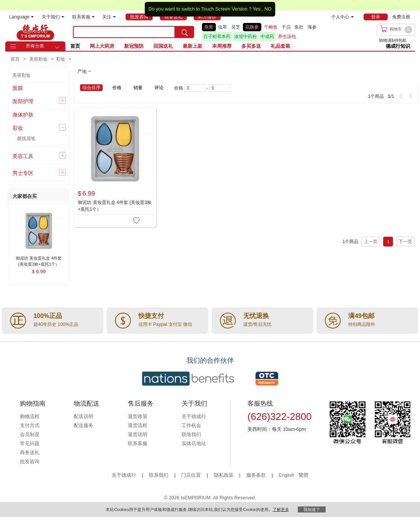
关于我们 (53, 17)
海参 (312, 27)
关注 (109, 17)
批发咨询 (30, 462)
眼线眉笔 (26, 138)
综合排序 (91, 88)
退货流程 (138, 426)
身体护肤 (23, 115)
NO (268, 9)
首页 (75, 46)
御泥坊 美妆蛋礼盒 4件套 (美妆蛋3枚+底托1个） (115, 206)
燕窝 (209, 27)
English (287, 475)
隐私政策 (224, 475)
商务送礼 (30, 453)
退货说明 (138, 435)
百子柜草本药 (217, 36)
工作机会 (191, 426)
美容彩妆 (21, 75)
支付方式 (30, 426)
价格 (117, 88)
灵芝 (236, 27)
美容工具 (23, 156)
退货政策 (138, 417)
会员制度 (30, 435)
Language (22, 17)
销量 (138, 88)
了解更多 (281, 509)
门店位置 (191, 475)
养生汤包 (287, 36)
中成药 (267, 36)
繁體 (303, 475)
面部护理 (23, 101)
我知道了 (312, 509)
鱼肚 (299, 27)
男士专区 (23, 173)
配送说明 (83, 417)
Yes (257, 9)
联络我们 (191, 435)
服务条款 (256, 475)
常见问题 (30, 444)
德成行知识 (398, 46)
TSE (35, 32)
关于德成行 (194, 417)
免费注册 (401, 17)
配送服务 (83, 426)
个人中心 (343, 17)
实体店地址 (194, 444)
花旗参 (252, 27)
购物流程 (30, 417)
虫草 (223, 27)
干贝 (286, 27)
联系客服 (83, 17)
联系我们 (159, 475)
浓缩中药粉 (246, 36)
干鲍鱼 (271, 27)
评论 (159, 88)
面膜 (18, 88)
